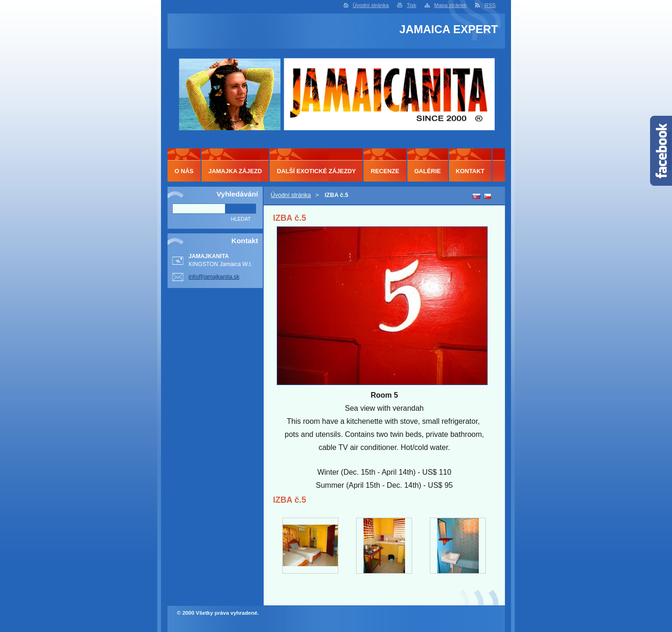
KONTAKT (470, 171)
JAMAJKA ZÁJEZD (235, 171)
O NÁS (184, 171)
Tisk (411, 5)
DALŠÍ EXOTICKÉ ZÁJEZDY (316, 171)
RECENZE (385, 171)
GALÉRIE (428, 171)
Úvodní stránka (371, 5)
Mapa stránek (450, 5)
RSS (490, 5)
